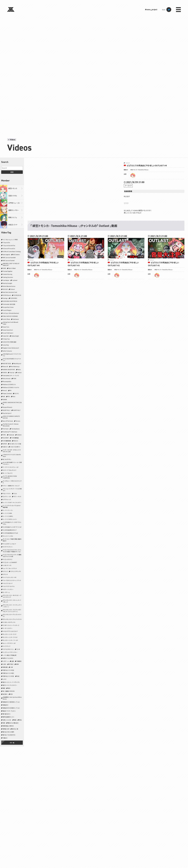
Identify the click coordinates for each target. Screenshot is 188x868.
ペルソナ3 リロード (8, 583)
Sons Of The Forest (8, 421)
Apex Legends (6, 254)
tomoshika (133, 175)
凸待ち (4, 664)
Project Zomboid (7, 393)
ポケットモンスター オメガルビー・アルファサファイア (12, 596)
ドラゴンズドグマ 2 (7, 559)
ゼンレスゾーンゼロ (8, 536)
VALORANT (6, 438)
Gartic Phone (6, 319)
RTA (9, 396)
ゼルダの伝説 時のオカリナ (10, 530)
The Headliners (15, 429)
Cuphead (15, 280)
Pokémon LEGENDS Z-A (9, 384)
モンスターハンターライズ (9, 634)
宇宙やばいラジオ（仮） (8, 670)
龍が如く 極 (15, 729)
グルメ (15, 493)
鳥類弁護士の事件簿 (8, 726)
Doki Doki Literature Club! (10, 292)
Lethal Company (7, 351)
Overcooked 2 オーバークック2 (11, 375)
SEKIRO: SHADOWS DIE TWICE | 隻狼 (12, 403)
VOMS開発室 (15, 438)
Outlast (19, 372)
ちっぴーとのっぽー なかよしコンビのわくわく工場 (12, 451)
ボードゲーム (6, 592)
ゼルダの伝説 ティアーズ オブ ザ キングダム (12, 523)
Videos (13, 140)
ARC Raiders (16, 254)
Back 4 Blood (12, 268)
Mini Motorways (15, 366)
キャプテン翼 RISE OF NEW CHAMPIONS (10, 477)
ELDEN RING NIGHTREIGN (10, 301)
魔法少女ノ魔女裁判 (13, 723)
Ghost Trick (6, 327)
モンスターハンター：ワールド (10, 640)
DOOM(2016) (17, 295)
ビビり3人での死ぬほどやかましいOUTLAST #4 (147, 165)
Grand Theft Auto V (8, 333)
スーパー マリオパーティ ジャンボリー (12, 502)
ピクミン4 (5, 574)
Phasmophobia (7, 381)
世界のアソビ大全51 (8, 658)
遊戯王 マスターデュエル (9, 711)
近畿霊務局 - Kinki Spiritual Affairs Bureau (12, 698)
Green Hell (6, 336)
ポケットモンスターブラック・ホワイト (12, 619)
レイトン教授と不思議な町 (10, 655)
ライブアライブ (7, 646)
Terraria (18, 421)
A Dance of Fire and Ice (9, 249)
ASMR (4, 268)
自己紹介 (5, 694)
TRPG (4, 435)
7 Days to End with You (9, 246)
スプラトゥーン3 (7, 499)
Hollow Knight (15, 336)
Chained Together (8, 271)
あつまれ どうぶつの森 (15, 444)
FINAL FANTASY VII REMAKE (10, 316)
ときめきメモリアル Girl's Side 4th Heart (12, 455)
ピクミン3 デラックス (16, 571)
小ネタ (4, 679)
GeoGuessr (16, 319)
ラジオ (18, 649)
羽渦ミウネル (13, 196)
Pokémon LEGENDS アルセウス (11, 387)
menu (178, 10)
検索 (12, 172)
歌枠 (9, 688)
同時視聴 (5, 667)
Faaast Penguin (7, 310)
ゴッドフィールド (7, 496)
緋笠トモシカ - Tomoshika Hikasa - (140, 170)
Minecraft (5, 366)
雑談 (15, 720)
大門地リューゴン (14, 203)
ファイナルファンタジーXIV (10, 577)
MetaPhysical (17, 364)
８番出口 (5, 738)
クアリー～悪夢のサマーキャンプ (11, 486)
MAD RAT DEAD (7, 364)
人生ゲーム (6, 661)
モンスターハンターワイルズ (10, 637)
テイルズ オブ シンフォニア (9, 544)
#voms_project (151, 10)
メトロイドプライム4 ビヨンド (10, 631)
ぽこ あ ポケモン (7, 459)
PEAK (15, 378)
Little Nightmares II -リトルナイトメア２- (12, 355)
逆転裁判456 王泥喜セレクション (11, 708)
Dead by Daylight (7, 283)
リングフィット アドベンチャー (10, 652)
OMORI (5, 372)
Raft (4, 396)
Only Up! (12, 372)
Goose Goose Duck (8, 330)
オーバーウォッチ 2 (8, 473)
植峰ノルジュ (13, 217)
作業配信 (19, 661)
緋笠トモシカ (13, 188)
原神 (17, 664)
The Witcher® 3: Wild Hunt (10, 432)
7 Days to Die (6, 243)
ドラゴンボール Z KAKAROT (10, 562)
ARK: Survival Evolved (9, 260)
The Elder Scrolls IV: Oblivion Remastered (11, 425)
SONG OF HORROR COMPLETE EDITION (11, 417)
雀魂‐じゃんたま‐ (7, 720)
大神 (12, 667)
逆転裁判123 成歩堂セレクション (11, 702)
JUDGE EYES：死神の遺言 (10, 342)
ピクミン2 (5, 571)
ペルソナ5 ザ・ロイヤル (9, 586)
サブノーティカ (17, 496)
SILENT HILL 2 (7, 410)
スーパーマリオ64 (7, 513)
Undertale (11, 435)
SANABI (5, 399)
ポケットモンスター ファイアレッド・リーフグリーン (12, 606)
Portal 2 (5, 390)
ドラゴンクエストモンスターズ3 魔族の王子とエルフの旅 (12, 555)
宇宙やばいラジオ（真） (8, 676)
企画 (13, 661)
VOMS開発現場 (7, 441)
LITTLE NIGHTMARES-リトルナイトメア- (12, 360)
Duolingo (5, 298)
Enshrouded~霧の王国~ (9, 304)
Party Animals (7, 378)
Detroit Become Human (9, 286)
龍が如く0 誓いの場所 (8, 732)
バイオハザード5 (7, 565)
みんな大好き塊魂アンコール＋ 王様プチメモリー (12, 463)
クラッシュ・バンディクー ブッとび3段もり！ (12, 490)
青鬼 (20, 720)
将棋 (18, 676)
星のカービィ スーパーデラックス (11, 682)
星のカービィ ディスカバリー (10, 685)
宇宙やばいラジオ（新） (8, 673)
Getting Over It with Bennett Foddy (10, 323)
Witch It (16, 441)
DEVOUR (5, 289)
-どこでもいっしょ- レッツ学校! (10, 240)
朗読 (4, 688)
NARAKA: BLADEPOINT (9, 369)
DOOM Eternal (7, 295)
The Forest (6, 429)
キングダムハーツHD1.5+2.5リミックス (12, 482)
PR (11, 390)
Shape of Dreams (7, 407)
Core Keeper (6, 280)
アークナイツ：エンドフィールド (11, 467)
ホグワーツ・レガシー (8, 589)
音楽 (4, 723)
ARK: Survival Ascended (9, 257)
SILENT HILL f (17, 410)
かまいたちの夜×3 (15, 447)
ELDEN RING (14, 298)
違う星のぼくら (7, 714)
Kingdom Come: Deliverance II (11, 348)
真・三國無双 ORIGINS (9, 691)
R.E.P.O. (17, 393)
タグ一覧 (12, 743)
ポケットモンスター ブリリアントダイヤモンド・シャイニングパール (12, 611)
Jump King (6, 345)
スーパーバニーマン (8, 510)
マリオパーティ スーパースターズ (11, 625)
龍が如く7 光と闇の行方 (9, 735)
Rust (14, 396)
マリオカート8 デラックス (9, 622)
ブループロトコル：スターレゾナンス (12, 580)
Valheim (19, 435)
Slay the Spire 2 (7, 413)
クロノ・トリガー (7, 493)
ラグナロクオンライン (8, 649)
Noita (19, 369)
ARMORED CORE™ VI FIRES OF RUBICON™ (11, 264)
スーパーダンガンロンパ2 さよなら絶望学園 (12, 506)
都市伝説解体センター (9, 717)
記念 (12, 694)
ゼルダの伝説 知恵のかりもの (10, 533)
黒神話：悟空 (6, 729)
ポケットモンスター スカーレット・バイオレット (12, 601)
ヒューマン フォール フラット (10, 568)
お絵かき (5, 447)
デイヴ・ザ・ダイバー (8, 547)
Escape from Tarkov (8, 307)
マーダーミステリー (8, 628)
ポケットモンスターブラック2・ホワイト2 (12, 615)
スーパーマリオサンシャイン (10, 519)
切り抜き (11, 664)
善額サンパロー (14, 210)
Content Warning (7, 274)
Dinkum (13, 289)
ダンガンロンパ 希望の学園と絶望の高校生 (12, 540)
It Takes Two (6, 339)
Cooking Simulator (8, 277)
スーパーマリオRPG (8, 516)
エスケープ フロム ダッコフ (9, 470)
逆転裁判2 (6, 705)
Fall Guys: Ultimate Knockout (11, 313)
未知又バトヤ (13, 225)
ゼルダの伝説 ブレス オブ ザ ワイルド (12, 527)
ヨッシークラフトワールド (9, 643)
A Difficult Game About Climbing (12, 251)
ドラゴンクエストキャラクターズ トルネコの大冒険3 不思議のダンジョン (12, 551)
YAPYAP (5, 444)
